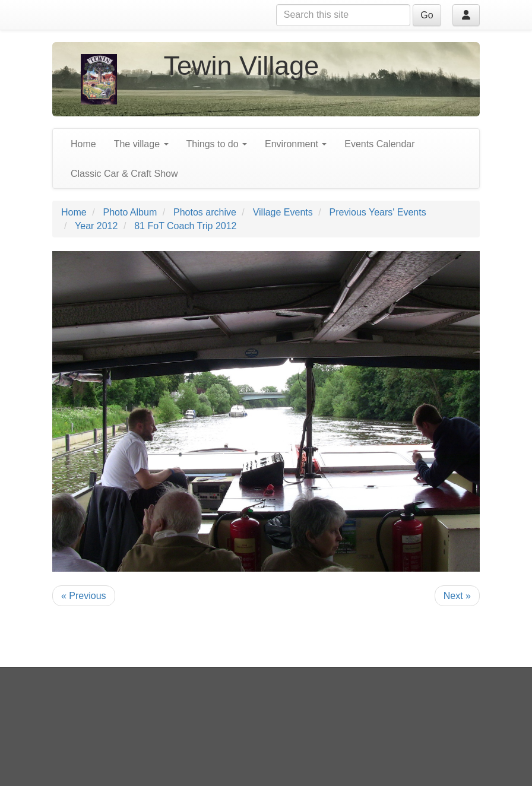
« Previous (84, 596)
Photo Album (130, 212)
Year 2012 (96, 226)
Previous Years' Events (378, 212)
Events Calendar (379, 144)
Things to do (217, 144)
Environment (296, 144)
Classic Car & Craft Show (124, 174)
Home (83, 144)
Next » (457, 596)
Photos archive (205, 212)
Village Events (283, 212)
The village (141, 144)
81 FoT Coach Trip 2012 (185, 226)
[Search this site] (343, 15)
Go (427, 15)
